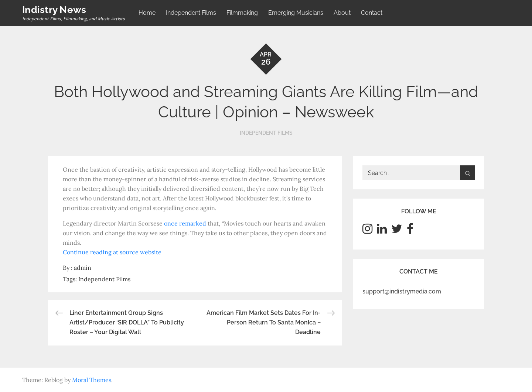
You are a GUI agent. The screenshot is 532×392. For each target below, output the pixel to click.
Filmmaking (242, 13)
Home (147, 13)
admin (83, 268)
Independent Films (191, 13)
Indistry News (54, 10)
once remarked (185, 223)
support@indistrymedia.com (402, 291)
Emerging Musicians (296, 13)
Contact (372, 13)
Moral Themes (92, 380)
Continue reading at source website (112, 252)
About (342, 13)
